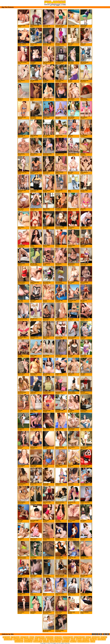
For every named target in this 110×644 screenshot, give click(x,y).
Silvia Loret (73, 641)
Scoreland (46, 641)
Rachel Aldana (19, 641)
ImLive (36, 639)
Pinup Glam (93, 639)
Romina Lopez (28, 641)
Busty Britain (58, 637)
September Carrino (55, 641)
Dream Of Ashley (18, 639)
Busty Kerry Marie (68, 637)
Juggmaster (43, 639)
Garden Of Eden (29, 639)
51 (105, 634)
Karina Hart (50, 639)
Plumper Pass (102, 639)
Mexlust (73, 639)
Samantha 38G (38, 641)
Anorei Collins (24, 637)
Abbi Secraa (6, 637)
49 (101, 634)
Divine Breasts (8, 639)
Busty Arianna (49, 637)
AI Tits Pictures (15, 637)
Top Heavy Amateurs (83, 641)
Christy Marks (96, 637)
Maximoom (67, 639)
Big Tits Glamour (40, 637)
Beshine (32, 637)
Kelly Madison (58, 639)
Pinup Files (86, 639)
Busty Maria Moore (79, 637)
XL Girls (93, 641)
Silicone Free (65, 641)
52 (108, 634)
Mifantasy (79, 639)
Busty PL (88, 637)
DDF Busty (104, 637)
